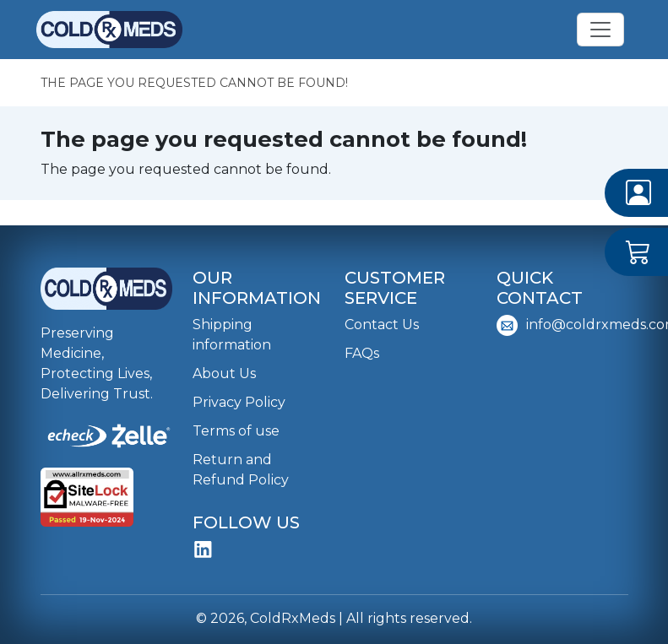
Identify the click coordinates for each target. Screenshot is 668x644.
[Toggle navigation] (600, 30)
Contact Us (382, 325)
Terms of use (236, 431)
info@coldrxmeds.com (562, 325)
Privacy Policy (239, 402)
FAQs (362, 353)
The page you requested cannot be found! (194, 83)
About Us (224, 373)
